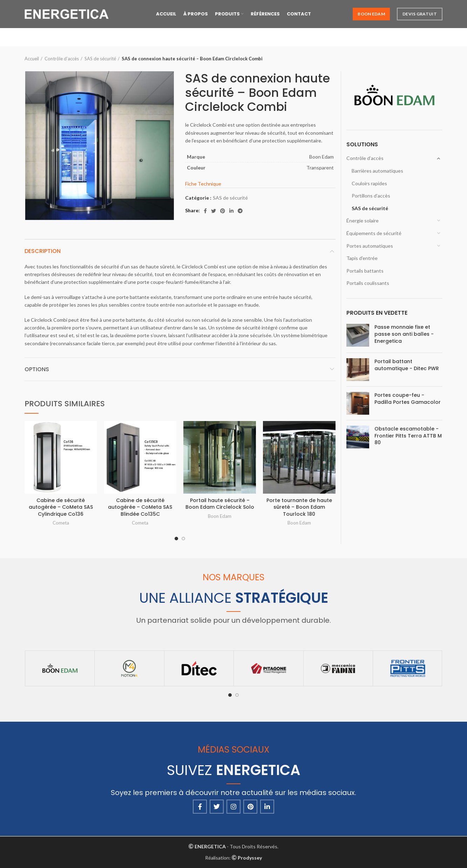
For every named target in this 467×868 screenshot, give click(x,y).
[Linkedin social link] (231, 211)
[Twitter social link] (214, 211)
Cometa (61, 523)
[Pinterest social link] (223, 211)
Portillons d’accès (371, 196)
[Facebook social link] (205, 211)
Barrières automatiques (377, 171)
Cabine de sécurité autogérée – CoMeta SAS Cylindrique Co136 (61, 507)
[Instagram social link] (233, 807)
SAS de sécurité (100, 59)
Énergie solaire (363, 221)
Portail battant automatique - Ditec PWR (407, 365)
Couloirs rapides (369, 183)
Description (43, 251)
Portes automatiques (370, 246)
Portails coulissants (368, 283)
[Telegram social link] (240, 211)
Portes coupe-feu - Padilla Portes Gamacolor (408, 399)
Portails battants (365, 271)
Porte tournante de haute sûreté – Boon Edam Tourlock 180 (299, 507)
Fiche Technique (203, 184)
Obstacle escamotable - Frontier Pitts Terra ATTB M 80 (408, 436)
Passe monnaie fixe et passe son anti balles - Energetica (404, 334)
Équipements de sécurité (374, 233)
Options (37, 369)
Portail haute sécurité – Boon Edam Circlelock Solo (220, 504)
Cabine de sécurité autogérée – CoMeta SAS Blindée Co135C (140, 507)
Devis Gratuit (420, 14)
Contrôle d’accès (62, 59)
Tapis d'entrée (362, 258)
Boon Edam (371, 14)
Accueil (32, 59)
